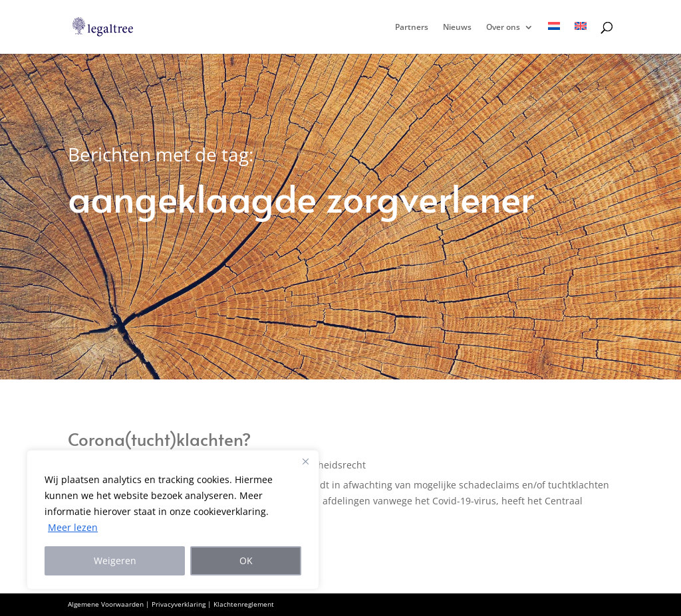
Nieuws (457, 28)
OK (246, 561)
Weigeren (115, 561)
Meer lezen (73, 527)
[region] (173, 520)
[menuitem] (554, 38)
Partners (412, 28)
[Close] (305, 461)
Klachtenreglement (244, 604)
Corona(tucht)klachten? (160, 439)
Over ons (503, 28)
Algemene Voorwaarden (106, 604)
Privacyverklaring (179, 604)
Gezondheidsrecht (325, 465)
